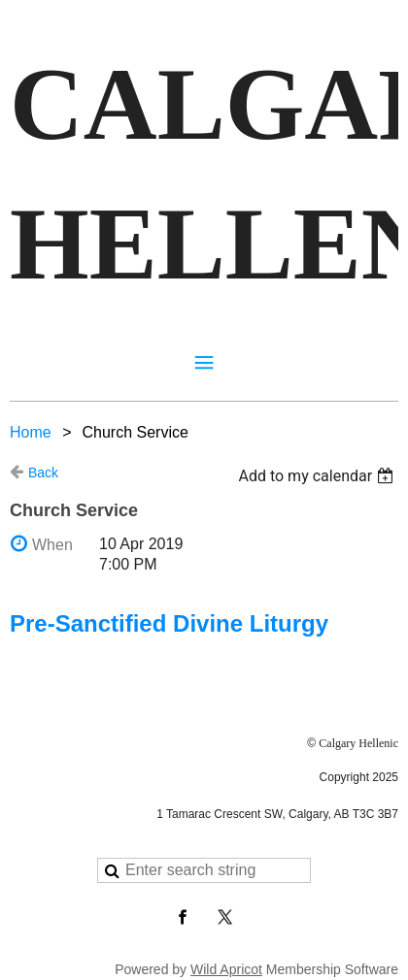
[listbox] (318, 476)
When (52, 545)
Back (43, 473)
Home (31, 432)
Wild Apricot (226, 969)
